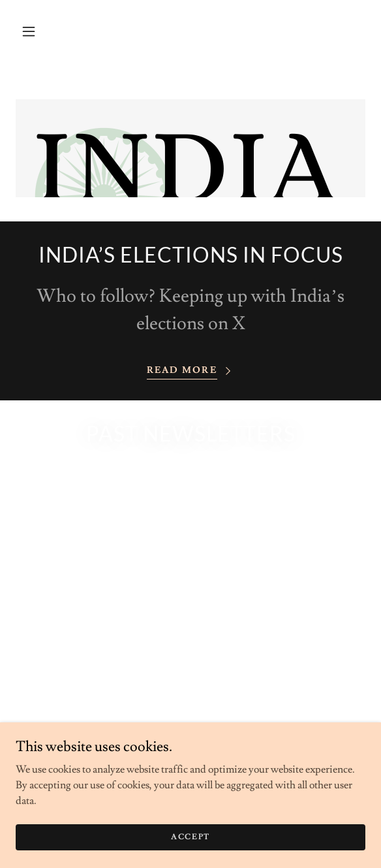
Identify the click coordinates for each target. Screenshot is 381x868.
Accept (190, 837)
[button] (29, 31)
